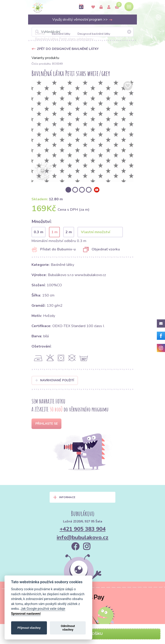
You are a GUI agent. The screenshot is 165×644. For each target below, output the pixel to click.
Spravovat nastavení (26, 614)
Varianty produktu (45, 58)
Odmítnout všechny (68, 628)
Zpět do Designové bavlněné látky (68, 49)
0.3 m (39, 232)
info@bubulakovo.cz (82, 537)
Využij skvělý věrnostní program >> (82, 20)
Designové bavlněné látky (94, 34)
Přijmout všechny (29, 628)
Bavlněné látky (61, 34)
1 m (54, 232)
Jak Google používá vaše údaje (43, 609)
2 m (69, 232)
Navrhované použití (55, 380)
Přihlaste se (47, 424)
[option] (82, 131)
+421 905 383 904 (83, 529)
